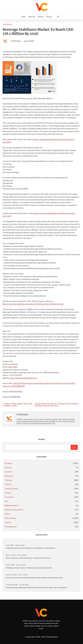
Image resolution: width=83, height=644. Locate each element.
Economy (8, 472)
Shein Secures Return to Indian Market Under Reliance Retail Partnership (35, 578)
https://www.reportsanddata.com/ (24, 378)
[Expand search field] (58, 17)
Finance (8, 484)
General (8, 493)
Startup (8, 522)
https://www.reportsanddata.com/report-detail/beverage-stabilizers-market (33, 304)
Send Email (13, 367)
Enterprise (9, 476)
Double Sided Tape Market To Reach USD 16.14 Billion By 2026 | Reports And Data (57, 405)
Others (7, 514)
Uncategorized (11, 527)
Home (24, 17)
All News (8, 463)
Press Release (7, 24)
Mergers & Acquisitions (14, 510)
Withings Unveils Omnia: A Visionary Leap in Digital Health (30, 568)
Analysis (8, 468)
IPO (6, 501)
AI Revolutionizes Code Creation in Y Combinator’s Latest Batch (31, 548)
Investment (9, 497)
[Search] (74, 447)
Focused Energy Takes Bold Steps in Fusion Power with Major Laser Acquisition (38, 587)
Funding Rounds (11, 489)
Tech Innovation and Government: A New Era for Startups (29, 558)
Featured (8, 480)
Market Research (12, 505)
